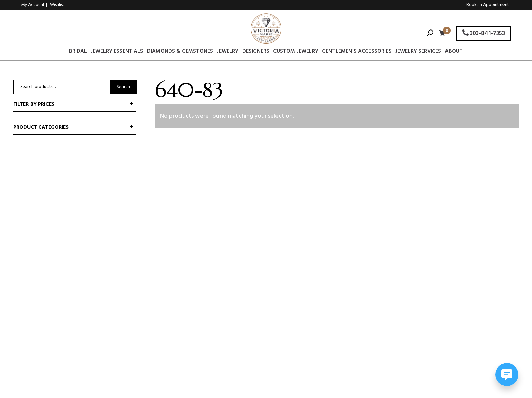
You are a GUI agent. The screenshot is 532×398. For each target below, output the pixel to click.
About (454, 52)
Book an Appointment (487, 5)
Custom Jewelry (296, 52)
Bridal (78, 52)
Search (123, 87)
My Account (33, 5)
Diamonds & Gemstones (180, 52)
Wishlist (57, 5)
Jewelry (228, 52)
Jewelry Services (418, 52)
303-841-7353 (484, 33)
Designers (256, 52)
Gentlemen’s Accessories (357, 52)
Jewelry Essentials (117, 52)
